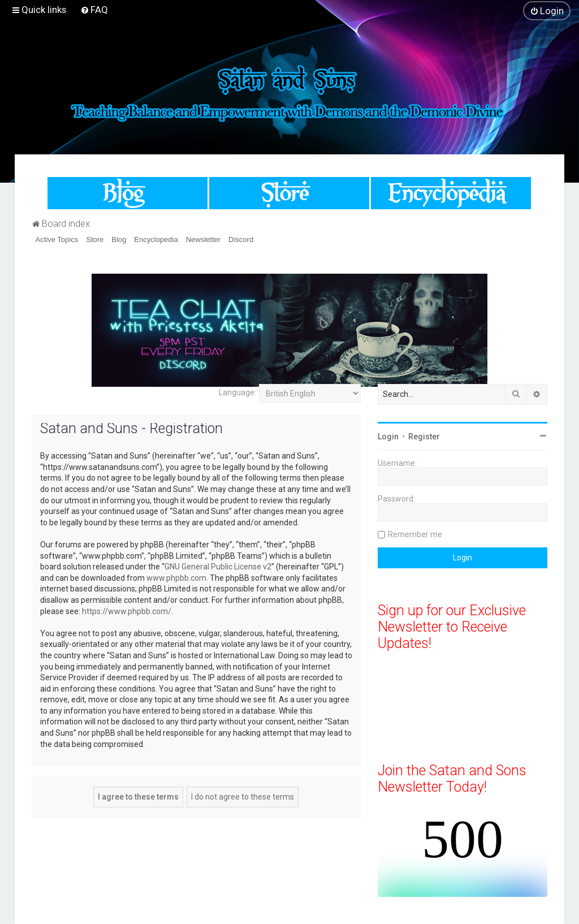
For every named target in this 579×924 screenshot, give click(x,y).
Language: (237, 392)
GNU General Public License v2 (218, 567)
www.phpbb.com (176, 578)
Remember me (415, 534)
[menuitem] (94, 10)
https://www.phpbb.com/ (127, 611)
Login (388, 437)
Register (424, 437)
